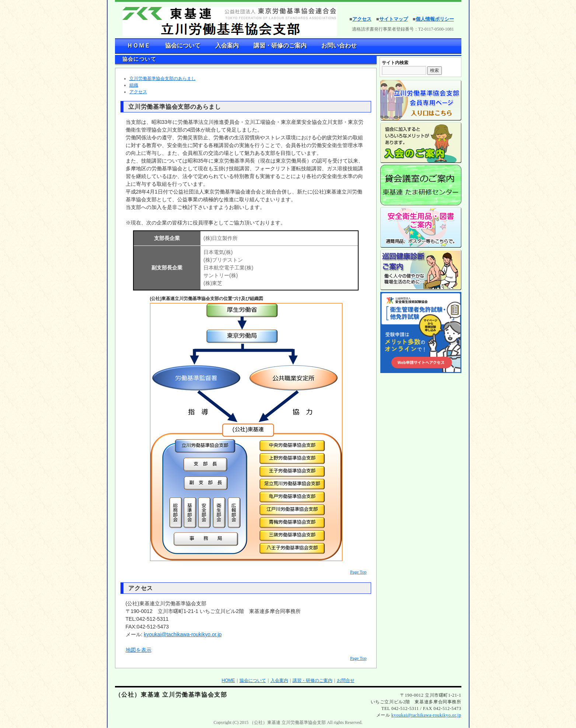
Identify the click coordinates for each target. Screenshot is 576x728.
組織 (134, 85)
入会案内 (227, 46)
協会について (183, 46)
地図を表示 (139, 650)
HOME (228, 680)
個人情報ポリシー (435, 19)
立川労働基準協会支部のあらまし (163, 79)
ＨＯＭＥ (139, 46)
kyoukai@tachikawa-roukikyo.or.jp (183, 634)
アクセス (362, 19)
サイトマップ (394, 19)
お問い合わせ (339, 46)
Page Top (358, 572)
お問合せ (346, 680)
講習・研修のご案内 (280, 46)
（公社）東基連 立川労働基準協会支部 (171, 695)
